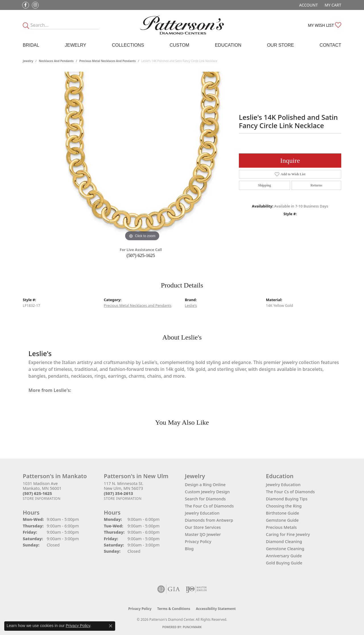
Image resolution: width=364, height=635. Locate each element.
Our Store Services (203, 527)
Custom (179, 45)
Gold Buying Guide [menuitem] (284, 563)
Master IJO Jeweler (203, 534)
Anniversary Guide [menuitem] (284, 556)
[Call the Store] (37, 493)
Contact (330, 45)
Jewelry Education (202, 513)
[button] (308, 5)
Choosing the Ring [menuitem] (284, 506)
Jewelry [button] (76, 45)
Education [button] (228, 45)
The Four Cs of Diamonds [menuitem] (290, 492)
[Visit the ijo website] (196, 589)
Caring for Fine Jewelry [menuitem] (288, 534)
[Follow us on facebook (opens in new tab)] (26, 5)
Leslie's (191, 305)
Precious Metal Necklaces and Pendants (108, 61)
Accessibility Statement (216, 609)
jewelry (28, 61)
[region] (142, 157)
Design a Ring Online (205, 485)
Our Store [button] (281, 45)
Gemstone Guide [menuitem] (282, 520)
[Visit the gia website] (169, 589)
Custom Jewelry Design (207, 492)
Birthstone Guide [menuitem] (283, 513)
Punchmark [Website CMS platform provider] (192, 627)
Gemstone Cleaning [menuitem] (285, 549)
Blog (189, 549)
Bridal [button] (31, 45)
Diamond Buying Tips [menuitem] (287, 499)
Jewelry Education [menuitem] (283, 485)
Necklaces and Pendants (56, 61)
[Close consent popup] (111, 626)
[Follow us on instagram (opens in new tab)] (35, 5)
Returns (316, 185)
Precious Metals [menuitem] (281, 527)
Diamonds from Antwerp (209, 520)
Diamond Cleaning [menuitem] (284, 542)
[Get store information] (42, 499)
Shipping (264, 185)
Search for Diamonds (205, 499)
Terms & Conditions (174, 609)
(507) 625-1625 (141, 255)
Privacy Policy (198, 542)
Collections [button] (128, 45)
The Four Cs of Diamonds (209, 506)
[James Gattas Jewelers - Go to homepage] (182, 25)
